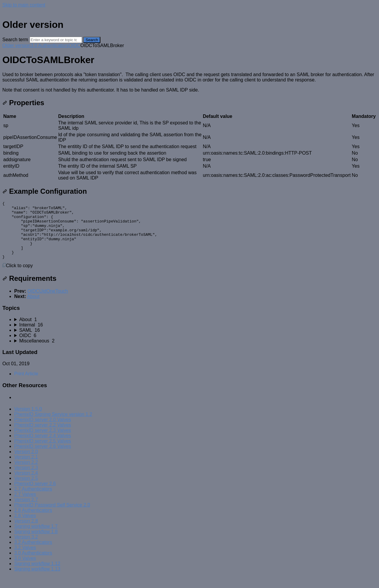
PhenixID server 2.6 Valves (43, 458)
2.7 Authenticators (33, 500)
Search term (15, 40)
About (33, 308)
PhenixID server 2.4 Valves (43, 447)
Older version (16, 45)
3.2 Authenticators (33, 554)
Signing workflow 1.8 (36, 543)
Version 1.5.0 (28, 420)
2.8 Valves (25, 527)
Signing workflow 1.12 (37, 575)
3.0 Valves (25, 570)
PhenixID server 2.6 (35, 495)
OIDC (74, 45)
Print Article (26, 385)
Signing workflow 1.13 (37, 580)
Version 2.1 (26, 468)
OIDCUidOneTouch (48, 303)
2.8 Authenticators (33, 522)
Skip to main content (24, 5)
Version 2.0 (26, 463)
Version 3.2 (26, 548)
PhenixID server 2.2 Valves (43, 436)
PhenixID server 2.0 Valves (43, 431)
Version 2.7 (26, 511)
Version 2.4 (26, 484)
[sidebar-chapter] (195, 331)
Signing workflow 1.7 (36, 538)
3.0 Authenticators (49, 45)
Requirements (29, 290)
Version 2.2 (26, 474)
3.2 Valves (25, 559)
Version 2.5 (26, 490)
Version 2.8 (26, 532)
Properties (23, 103)
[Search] (56, 40)
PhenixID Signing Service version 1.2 (53, 426)
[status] (189, 82)
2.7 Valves (25, 506)
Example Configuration (45, 191)
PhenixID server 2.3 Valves (43, 442)
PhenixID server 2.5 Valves (43, 452)
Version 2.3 (26, 479)
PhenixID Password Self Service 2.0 (52, 516)
